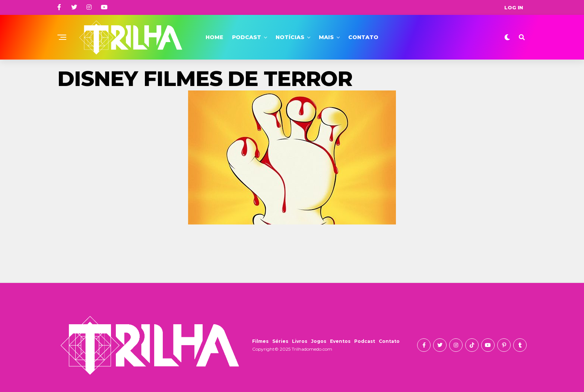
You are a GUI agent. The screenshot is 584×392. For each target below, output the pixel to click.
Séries (280, 341)
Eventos (340, 341)
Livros (300, 341)
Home (214, 37)
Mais (326, 37)
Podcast (247, 37)
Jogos (319, 341)
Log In (514, 7)
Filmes (260, 341)
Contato (363, 37)
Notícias (290, 37)
